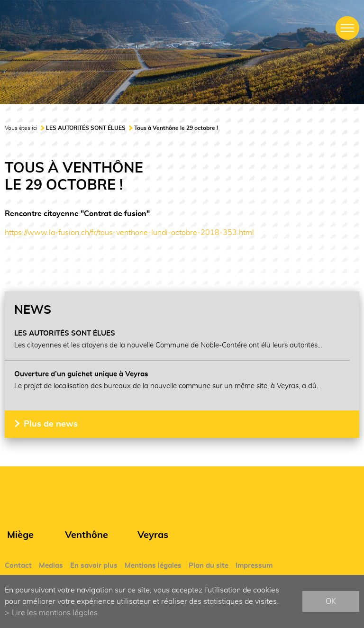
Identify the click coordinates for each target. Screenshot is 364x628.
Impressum (254, 566)
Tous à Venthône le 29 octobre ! (176, 128)
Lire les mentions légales (55, 613)
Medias (51, 566)
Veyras (153, 535)
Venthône (86, 535)
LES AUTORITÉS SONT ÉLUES (86, 128)
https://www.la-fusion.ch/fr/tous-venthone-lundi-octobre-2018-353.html (129, 233)
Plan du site (209, 566)
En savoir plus (94, 566)
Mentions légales (153, 566)
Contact (18, 566)
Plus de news (51, 424)
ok (331, 601)
